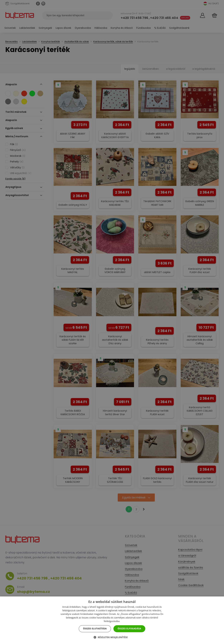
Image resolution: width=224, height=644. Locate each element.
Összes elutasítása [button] (95, 629)
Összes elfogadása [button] (129, 629)
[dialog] (112, 322)
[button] (112, 637)
